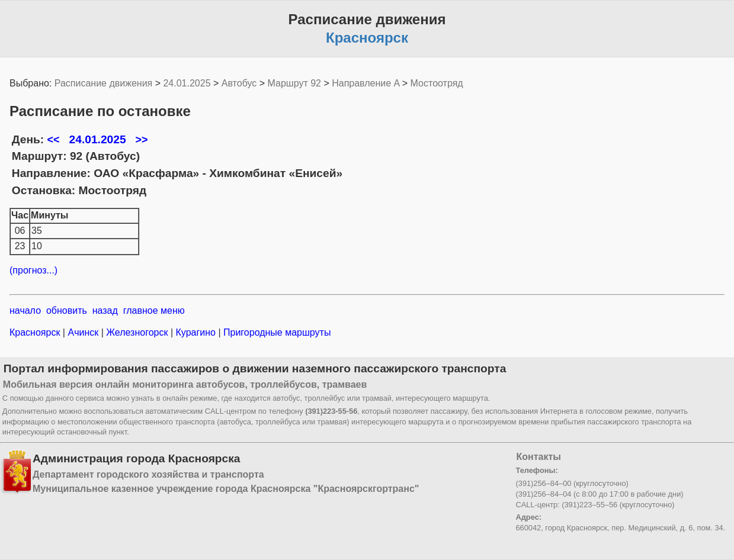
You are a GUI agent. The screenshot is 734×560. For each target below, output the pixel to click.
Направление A (366, 83)
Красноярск (36, 332)
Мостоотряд (437, 83)
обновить (67, 310)
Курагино (195, 332)
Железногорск (137, 332)
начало (25, 310)
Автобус (239, 83)
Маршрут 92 (294, 83)
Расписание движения (103, 83)
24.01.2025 (187, 83)
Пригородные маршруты (276, 332)
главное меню (154, 310)
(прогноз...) (33, 270)
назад (105, 310)
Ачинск (83, 332)
